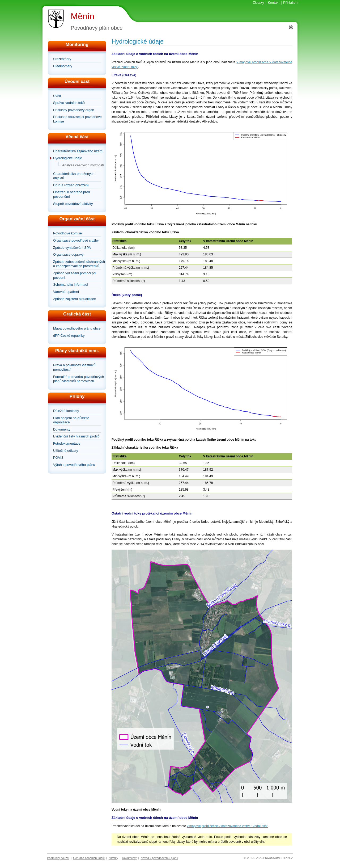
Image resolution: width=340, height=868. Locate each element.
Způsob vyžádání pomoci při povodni (74, 275)
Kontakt (273, 3)
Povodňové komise (67, 233)
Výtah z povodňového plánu (74, 465)
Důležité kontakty (66, 411)
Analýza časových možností (83, 165)
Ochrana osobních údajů (89, 858)
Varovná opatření (66, 292)
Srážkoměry (62, 59)
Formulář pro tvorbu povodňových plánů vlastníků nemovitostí (78, 379)
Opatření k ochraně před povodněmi (72, 194)
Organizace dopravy (68, 254)
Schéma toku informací (71, 285)
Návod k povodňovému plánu (159, 858)
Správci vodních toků (69, 103)
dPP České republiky (69, 336)
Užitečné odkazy (66, 451)
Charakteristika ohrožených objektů (74, 176)
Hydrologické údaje (68, 158)
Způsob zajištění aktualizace (75, 299)
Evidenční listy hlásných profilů (76, 436)
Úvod (57, 96)
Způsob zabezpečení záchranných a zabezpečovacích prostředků (79, 264)
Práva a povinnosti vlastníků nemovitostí (74, 367)
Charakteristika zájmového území (78, 151)
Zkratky (258, 3)
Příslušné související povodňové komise (77, 119)
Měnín (82, 16)
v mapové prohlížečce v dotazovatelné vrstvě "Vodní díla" (228, 826)
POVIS (58, 458)
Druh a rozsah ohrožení (71, 185)
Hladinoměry (63, 66)
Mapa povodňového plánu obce (77, 328)
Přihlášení (291, 3)
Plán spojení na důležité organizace (71, 420)
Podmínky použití (58, 858)
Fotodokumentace (67, 443)
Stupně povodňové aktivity (73, 204)
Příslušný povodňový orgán (74, 110)
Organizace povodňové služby (76, 240)
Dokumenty (62, 429)
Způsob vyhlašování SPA (72, 248)
